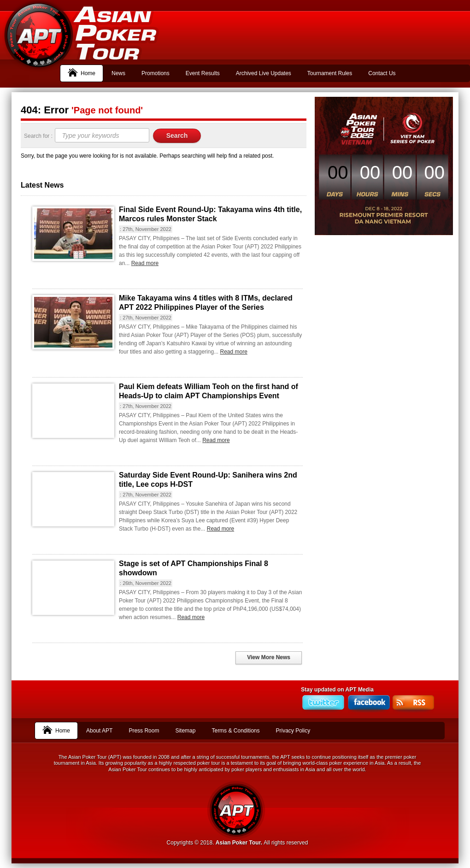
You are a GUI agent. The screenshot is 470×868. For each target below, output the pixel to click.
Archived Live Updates (264, 73)
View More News (269, 657)
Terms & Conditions (235, 731)
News (118, 73)
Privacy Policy (293, 731)
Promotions (156, 73)
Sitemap (185, 731)
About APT (99, 731)
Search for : (39, 136)
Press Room (144, 731)
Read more (145, 263)
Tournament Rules (330, 73)
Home (82, 72)
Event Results (203, 73)
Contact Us (382, 73)
